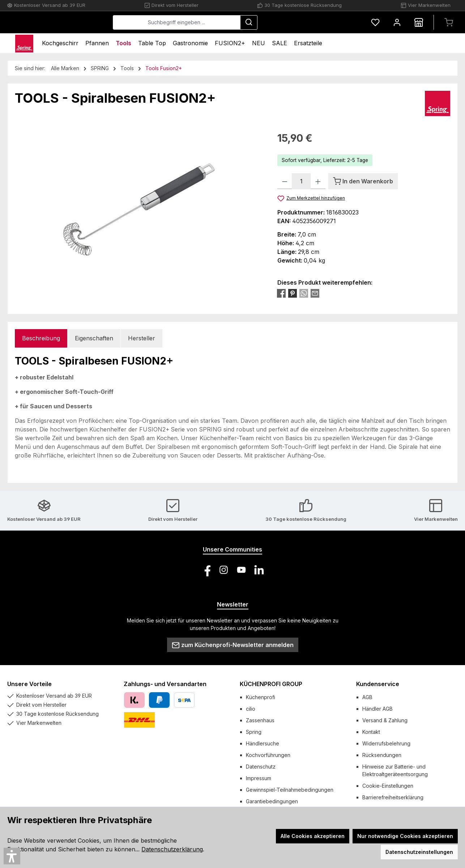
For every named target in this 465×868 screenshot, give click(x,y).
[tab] (41, 338)
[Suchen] (303, 22)
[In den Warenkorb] (363, 181)
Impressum (259, 778)
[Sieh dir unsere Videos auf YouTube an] (241, 570)
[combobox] (231, 22)
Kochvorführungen (268, 755)
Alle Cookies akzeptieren (313, 836)
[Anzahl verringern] (285, 181)
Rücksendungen (382, 755)
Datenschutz (261, 767)
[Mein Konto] (397, 22)
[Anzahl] (301, 181)
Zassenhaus (260, 720)
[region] (139, 208)
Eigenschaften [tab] (94, 338)
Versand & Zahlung (385, 720)
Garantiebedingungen (272, 801)
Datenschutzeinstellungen (419, 852)
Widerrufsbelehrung (386, 743)
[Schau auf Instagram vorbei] (224, 570)
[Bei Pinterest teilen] (293, 293)
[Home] (24, 43)
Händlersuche (263, 743)
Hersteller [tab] (142, 338)
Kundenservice (378, 684)
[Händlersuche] (419, 22)
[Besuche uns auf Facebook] (206, 570)
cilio (251, 709)
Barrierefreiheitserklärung (393, 797)
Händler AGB (377, 709)
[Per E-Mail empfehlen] (315, 293)
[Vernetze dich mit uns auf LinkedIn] (259, 570)
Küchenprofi (261, 697)
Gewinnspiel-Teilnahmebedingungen (290, 790)
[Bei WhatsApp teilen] (304, 293)
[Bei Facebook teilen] (281, 293)
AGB (367, 697)
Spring (254, 732)
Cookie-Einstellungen (388, 786)
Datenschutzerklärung (172, 849)
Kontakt (371, 732)
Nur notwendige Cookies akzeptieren (405, 836)
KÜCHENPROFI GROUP (271, 684)
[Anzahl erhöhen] (318, 181)
